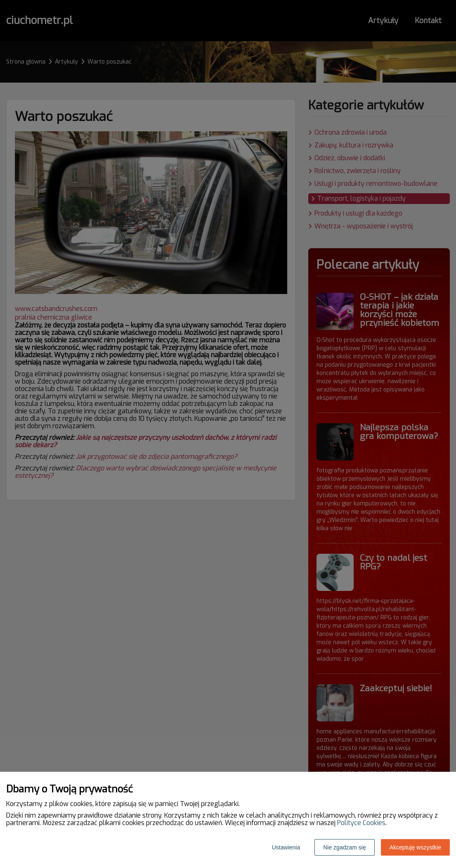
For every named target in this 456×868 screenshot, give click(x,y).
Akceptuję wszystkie (415, 847)
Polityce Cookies (361, 823)
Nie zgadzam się (345, 847)
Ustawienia (286, 847)
